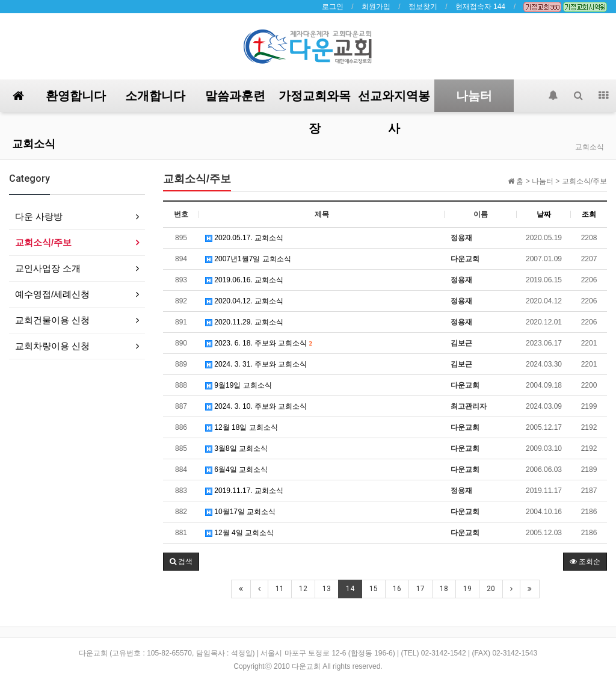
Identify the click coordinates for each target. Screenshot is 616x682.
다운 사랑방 (39, 216)
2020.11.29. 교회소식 (244, 322)
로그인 (333, 7)
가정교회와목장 (315, 100)
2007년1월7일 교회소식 (248, 259)
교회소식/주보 (43, 242)
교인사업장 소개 (48, 268)
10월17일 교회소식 (240, 512)
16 (397, 589)
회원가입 (376, 7)
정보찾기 (423, 7)
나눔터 (474, 96)
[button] (181, 562)
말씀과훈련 (235, 96)
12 (303, 589)
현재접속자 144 (480, 7)
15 (374, 589)
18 (444, 589)
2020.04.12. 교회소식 (244, 301)
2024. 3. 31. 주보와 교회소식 (256, 364)
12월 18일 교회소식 (242, 427)
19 (467, 589)
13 (327, 589)
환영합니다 (76, 96)
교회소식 (34, 144)
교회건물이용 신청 (52, 320)
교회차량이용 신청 (52, 346)
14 (350, 589)
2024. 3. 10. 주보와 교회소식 (256, 406)
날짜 (544, 214)
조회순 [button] (585, 562)
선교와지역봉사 (394, 100)
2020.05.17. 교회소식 (244, 238)
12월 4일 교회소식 (239, 533)
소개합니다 (155, 96)
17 (420, 589)
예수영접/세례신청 (52, 294)
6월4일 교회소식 (236, 470)
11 (280, 589)
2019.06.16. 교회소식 (244, 280)
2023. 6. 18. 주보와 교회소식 (259, 343)
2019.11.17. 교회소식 (244, 491)
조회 (589, 214)
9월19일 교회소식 (239, 385)
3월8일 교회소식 (236, 448)
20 (491, 589)
